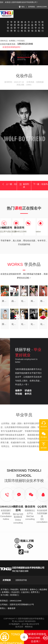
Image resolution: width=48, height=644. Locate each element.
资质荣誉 (15, 26)
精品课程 (22, 26)
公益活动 (32, 26)
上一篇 (9, 184)
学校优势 (11, 26)
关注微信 (44, 435)
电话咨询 (44, 424)
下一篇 (41, 184)
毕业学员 (24, 415)
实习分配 (39, 26)
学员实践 (21, 41)
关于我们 (8, 26)
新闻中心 (18, 26)
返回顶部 (44, 446)
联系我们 (43, 26)
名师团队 (25, 26)
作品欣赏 (29, 26)
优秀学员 (36, 26)
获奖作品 (4, 41)
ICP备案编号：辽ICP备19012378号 (24, 624)
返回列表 (24, 185)
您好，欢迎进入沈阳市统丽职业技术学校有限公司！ (19, 2)
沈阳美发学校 (21, 580)
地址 (22, 7)
